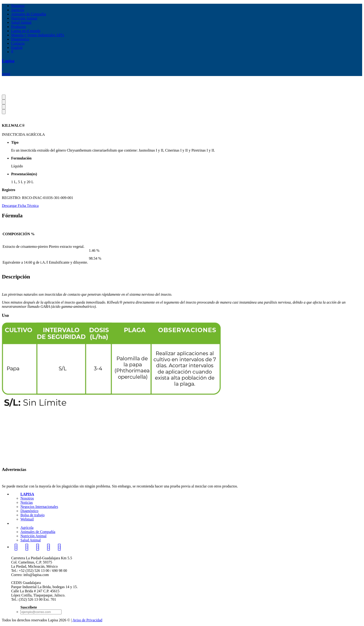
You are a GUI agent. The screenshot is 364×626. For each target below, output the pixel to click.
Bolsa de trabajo (32, 515)
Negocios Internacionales (39, 507)
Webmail (27, 519)
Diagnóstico (20, 39)
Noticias (27, 502)
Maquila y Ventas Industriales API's (38, 35)
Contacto (18, 43)
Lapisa (8, 61)
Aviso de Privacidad (87, 620)
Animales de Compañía (29, 14)
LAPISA (27, 494)
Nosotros (18, 6)
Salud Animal (21, 22)
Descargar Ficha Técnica (20, 206)
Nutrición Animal (24, 18)
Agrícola (18, 10)
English (17, 48)
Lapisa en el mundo (26, 31)
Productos (19, 27)
